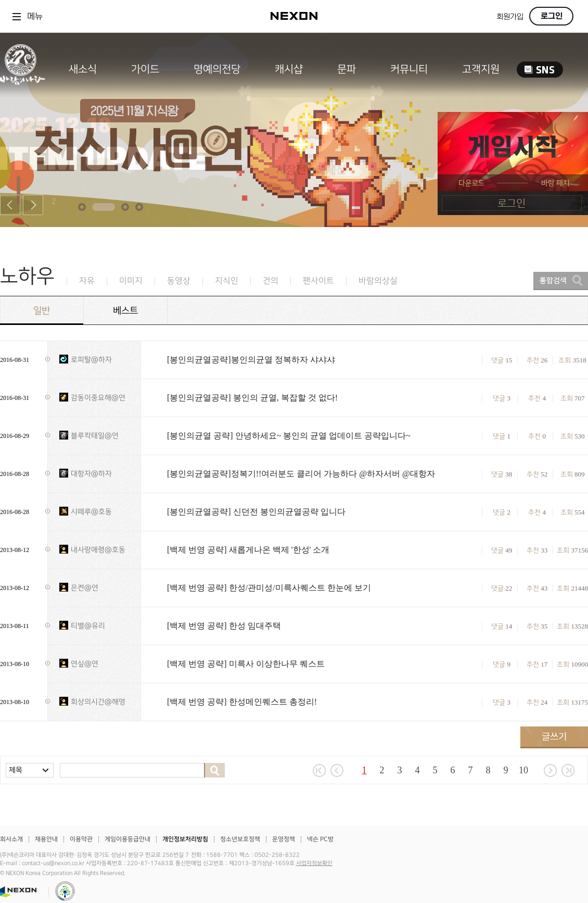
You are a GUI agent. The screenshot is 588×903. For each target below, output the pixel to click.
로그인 (552, 16)
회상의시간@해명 (98, 702)
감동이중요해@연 (98, 398)
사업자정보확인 (314, 863)
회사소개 (11, 839)
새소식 (83, 69)
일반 (42, 311)
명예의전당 (217, 69)
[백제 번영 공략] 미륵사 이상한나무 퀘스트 (246, 664)
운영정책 (284, 839)
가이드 (145, 69)
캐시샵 (289, 69)
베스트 (125, 311)
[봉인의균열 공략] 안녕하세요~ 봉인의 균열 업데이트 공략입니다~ (289, 436)
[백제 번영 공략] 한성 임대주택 (224, 626)
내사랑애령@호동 (98, 550)
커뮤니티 (409, 69)
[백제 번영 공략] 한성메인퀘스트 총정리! (242, 702)
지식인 (227, 281)
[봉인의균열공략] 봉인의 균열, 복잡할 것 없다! (252, 398)
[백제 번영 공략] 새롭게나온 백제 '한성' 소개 (248, 550)
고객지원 (481, 69)
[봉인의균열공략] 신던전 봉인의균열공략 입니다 (256, 512)
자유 (87, 281)
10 (523, 770)
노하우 (27, 276)
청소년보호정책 (240, 839)
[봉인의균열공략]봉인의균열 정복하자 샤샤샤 (251, 360)
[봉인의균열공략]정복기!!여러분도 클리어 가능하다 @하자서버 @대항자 (301, 474)
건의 (271, 281)
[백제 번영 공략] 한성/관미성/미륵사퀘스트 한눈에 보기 (269, 588)
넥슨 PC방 (320, 839)
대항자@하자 (91, 474)
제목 (16, 770)
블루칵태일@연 (95, 436)
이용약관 (81, 839)
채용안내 (46, 839)
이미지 (131, 281)
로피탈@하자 (91, 360)
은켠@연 (85, 588)
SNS (540, 70)
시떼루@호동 (91, 512)
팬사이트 (318, 281)
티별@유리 (88, 626)
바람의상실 (378, 281)
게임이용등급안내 (127, 839)
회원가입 (510, 17)
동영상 (179, 281)
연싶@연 (85, 664)
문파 (347, 69)
